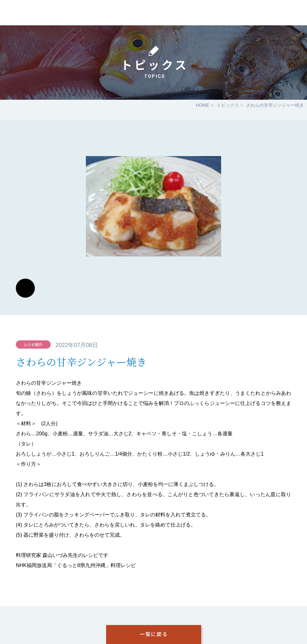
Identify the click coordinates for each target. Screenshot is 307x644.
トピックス (228, 105)
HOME (202, 105)
